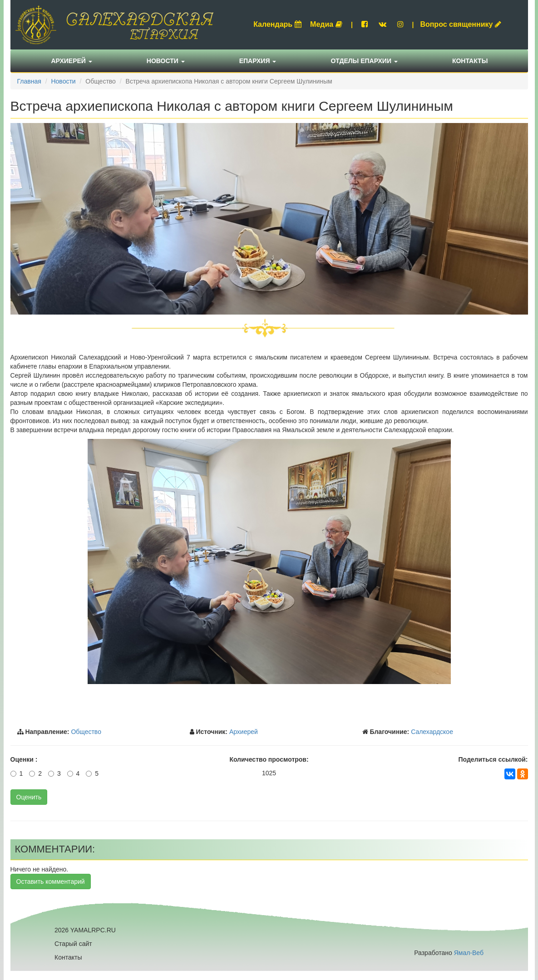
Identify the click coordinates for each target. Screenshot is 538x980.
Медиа (326, 24)
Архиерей (72, 61)
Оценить (29, 797)
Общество (86, 732)
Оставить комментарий (51, 882)
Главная (29, 81)
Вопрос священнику (461, 24)
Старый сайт (73, 944)
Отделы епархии (364, 61)
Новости (166, 61)
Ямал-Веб (469, 953)
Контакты (470, 61)
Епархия (258, 61)
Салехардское (432, 732)
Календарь (277, 24)
